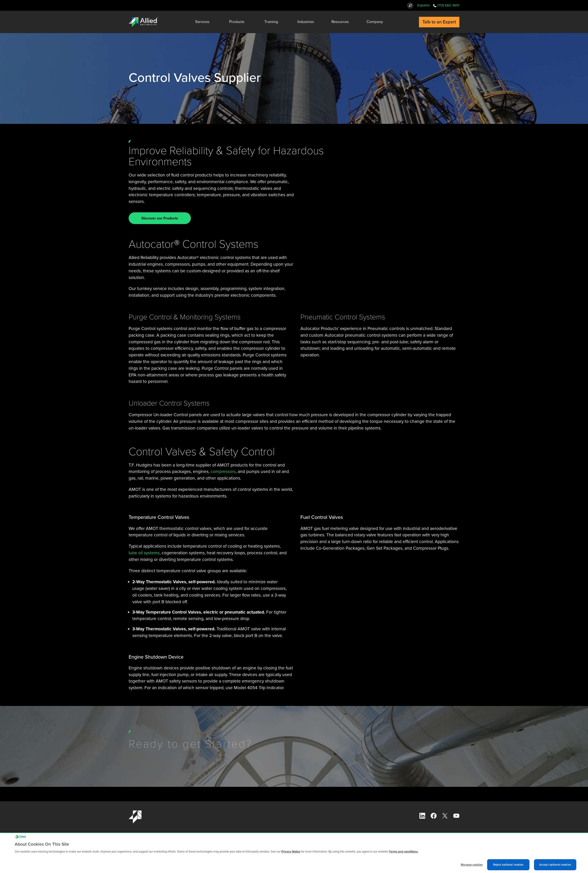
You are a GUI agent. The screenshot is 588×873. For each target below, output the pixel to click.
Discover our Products (160, 218)
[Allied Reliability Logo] (143, 22)
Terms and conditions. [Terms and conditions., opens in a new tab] (404, 854)
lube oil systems (144, 553)
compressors (223, 471)
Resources (340, 22)
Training (271, 22)
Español (423, 5)
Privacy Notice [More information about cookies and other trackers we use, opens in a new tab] (291, 854)
